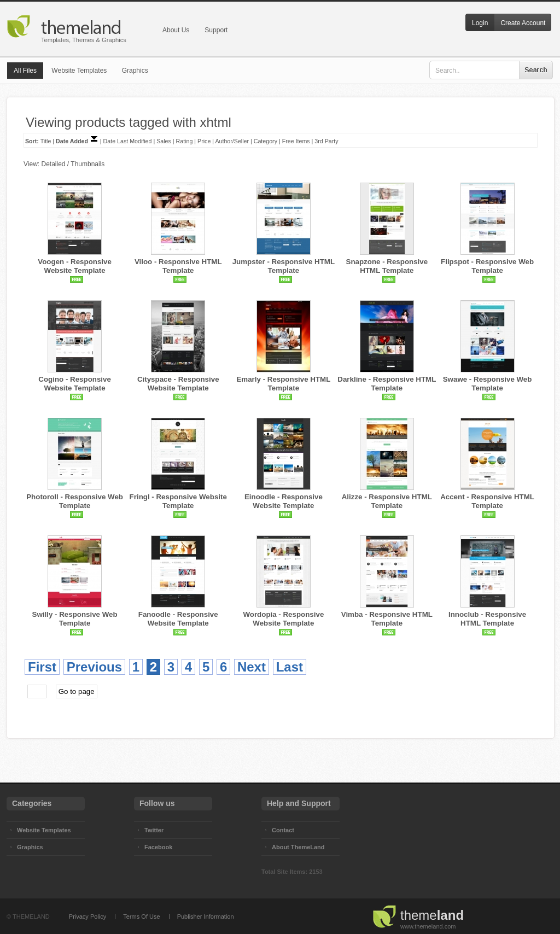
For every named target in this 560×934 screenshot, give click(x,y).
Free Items (296, 141)
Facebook (158, 847)
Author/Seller (232, 141)
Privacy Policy (87, 917)
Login (480, 23)
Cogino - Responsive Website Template (75, 384)
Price (204, 141)
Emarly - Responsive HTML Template (283, 384)
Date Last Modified (128, 141)
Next (252, 667)
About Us (176, 30)
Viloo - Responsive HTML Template (178, 266)
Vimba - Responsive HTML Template (387, 619)
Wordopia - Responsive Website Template (283, 619)
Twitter (154, 830)
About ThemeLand (298, 847)
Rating (185, 141)
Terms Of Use (141, 917)
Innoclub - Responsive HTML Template (487, 619)
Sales (164, 141)
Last (290, 667)
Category (266, 141)
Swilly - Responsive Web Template (75, 619)
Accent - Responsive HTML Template (487, 501)
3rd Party (326, 141)
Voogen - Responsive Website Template (75, 266)
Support (216, 30)
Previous (94, 667)
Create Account (523, 23)
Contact (283, 830)
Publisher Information (206, 917)
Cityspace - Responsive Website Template (178, 384)
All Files (25, 71)
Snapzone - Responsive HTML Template (387, 266)
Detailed (53, 164)
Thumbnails (87, 164)
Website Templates (79, 71)
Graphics (135, 71)
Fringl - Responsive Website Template (178, 501)
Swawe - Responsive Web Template (488, 384)
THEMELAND (31, 917)
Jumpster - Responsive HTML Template (284, 266)
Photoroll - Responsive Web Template (75, 501)
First (42, 667)
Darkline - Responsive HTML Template (387, 384)
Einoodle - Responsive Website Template (284, 501)
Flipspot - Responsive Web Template (487, 266)
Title (46, 141)
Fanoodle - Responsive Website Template (178, 619)
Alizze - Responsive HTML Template (387, 501)
